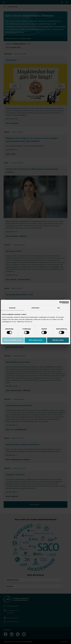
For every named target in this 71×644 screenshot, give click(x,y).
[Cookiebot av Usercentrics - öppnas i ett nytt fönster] (61, 302)
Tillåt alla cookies (58, 340)
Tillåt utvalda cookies (35, 340)
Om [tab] (59, 308)
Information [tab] (35, 308)
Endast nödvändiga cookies (13, 340)
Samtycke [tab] (12, 308)
